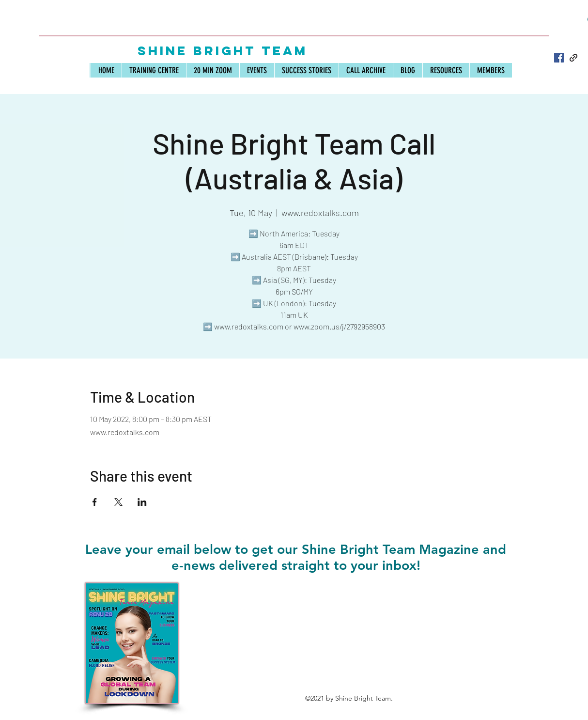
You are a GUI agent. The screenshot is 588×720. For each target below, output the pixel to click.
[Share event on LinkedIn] (142, 502)
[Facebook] (559, 58)
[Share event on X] (118, 502)
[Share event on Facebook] (95, 502)
